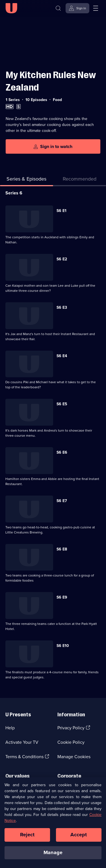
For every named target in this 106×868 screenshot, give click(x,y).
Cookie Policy (71, 742)
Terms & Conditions (24, 757)
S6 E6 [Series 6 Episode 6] (62, 452)
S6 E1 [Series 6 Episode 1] (61, 211)
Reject (27, 838)
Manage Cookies (74, 757)
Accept (79, 838)
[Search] (58, 8)
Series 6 (14, 193)
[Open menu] (96, 8)
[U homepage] (11, 8)
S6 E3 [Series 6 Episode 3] (62, 307)
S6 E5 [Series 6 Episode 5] (62, 404)
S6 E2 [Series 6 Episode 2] (62, 259)
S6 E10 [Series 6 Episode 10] (63, 646)
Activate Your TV (22, 742)
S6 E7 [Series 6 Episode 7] (62, 501)
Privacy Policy (71, 728)
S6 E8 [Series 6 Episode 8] (62, 549)
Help (10, 728)
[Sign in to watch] (53, 146)
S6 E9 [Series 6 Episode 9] (62, 597)
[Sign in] (77, 8)
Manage (53, 856)
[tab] (80, 180)
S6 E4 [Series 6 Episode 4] (62, 356)
